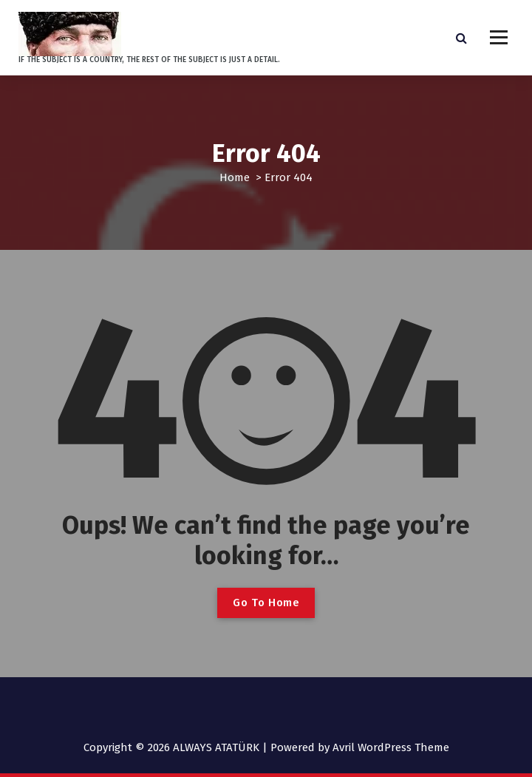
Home (235, 177)
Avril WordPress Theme (391, 747)
